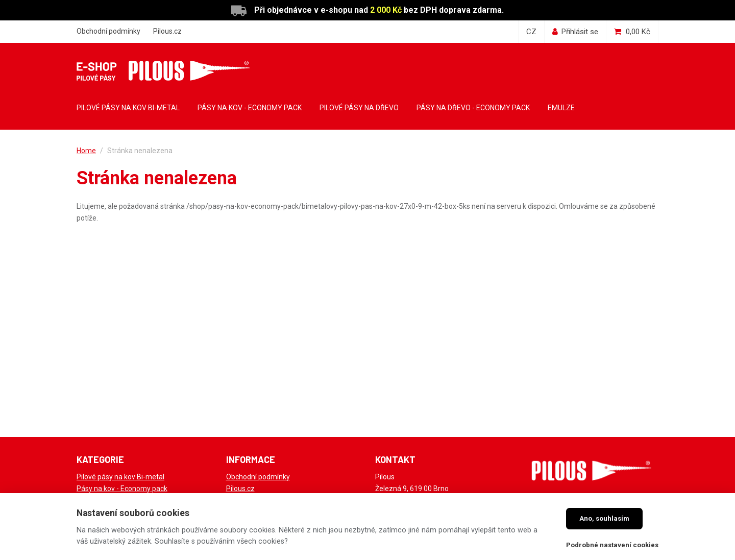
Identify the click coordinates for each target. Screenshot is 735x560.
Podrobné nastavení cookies (612, 545)
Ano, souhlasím (604, 518)
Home (86, 151)
